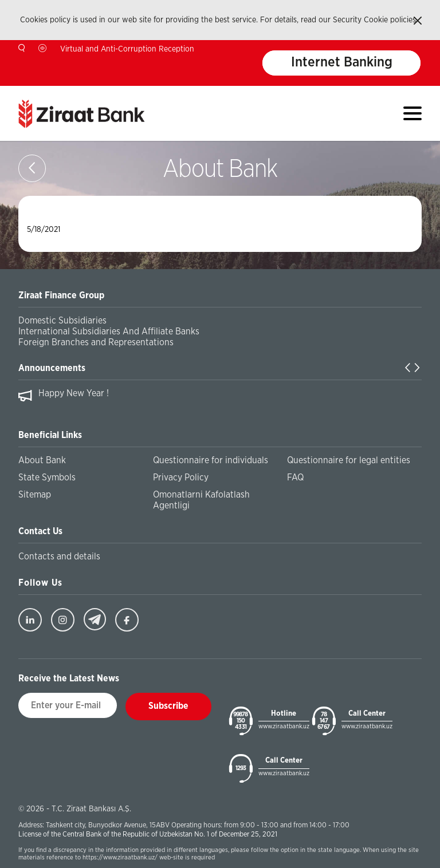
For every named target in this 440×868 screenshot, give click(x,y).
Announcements (52, 368)
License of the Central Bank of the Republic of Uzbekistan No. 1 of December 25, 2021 (148, 835)
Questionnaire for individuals (211, 460)
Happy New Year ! (74, 393)
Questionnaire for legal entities (349, 460)
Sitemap (35, 495)
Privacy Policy (181, 478)
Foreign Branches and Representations (96, 342)
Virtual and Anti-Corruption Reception (127, 49)
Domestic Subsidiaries (62, 321)
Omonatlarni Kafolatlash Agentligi (201, 500)
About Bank (42, 460)
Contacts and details (59, 557)
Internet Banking (342, 63)
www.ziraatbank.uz (284, 726)
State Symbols (47, 478)
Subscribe (168, 707)
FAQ (295, 478)
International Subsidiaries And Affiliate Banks (109, 332)
